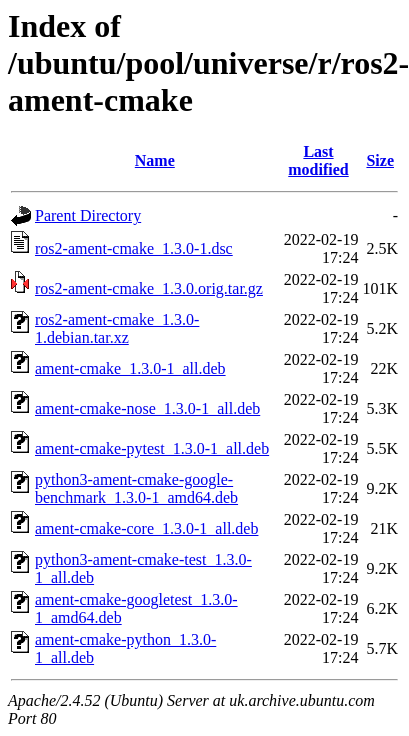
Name (155, 160)
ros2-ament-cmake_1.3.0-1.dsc (134, 248)
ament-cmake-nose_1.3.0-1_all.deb (147, 408)
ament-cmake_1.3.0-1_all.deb (130, 368)
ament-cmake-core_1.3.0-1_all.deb (146, 528)
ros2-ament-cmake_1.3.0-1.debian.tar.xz (117, 328)
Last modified (318, 160)
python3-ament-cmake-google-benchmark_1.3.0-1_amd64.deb (136, 488)
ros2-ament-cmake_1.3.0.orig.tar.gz (149, 288)
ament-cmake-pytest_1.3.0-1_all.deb (152, 448)
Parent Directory (88, 215)
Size (380, 160)
